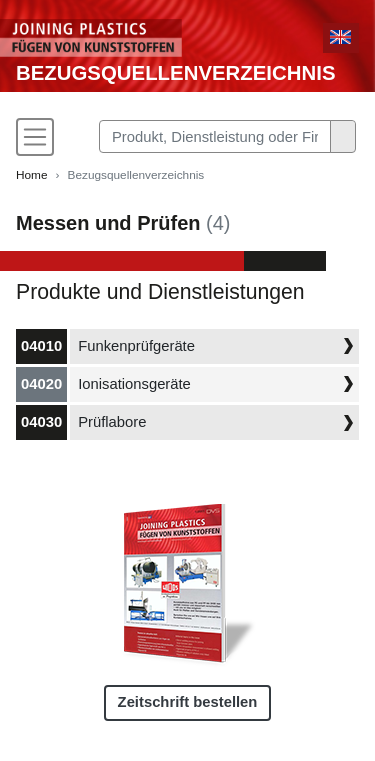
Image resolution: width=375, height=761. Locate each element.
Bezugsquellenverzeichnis (175, 73)
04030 (41, 422)
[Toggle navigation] (35, 137)
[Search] (215, 136)
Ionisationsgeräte (134, 384)
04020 (41, 384)
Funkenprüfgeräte (136, 346)
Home (32, 175)
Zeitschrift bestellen (188, 702)
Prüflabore (112, 422)
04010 (41, 346)
